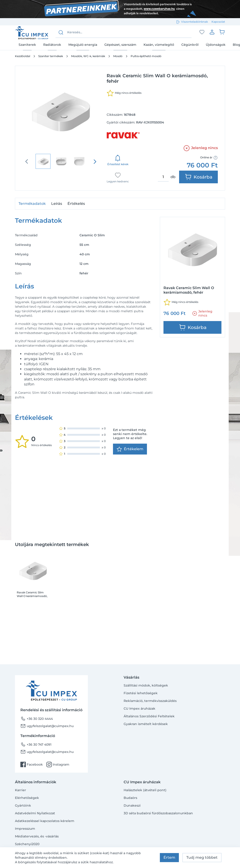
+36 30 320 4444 (37, 719)
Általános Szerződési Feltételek (149, 716)
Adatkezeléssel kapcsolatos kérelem (45, 821)
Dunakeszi (132, 805)
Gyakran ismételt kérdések (146, 724)
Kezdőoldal (23, 56)
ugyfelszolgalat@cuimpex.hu (47, 726)
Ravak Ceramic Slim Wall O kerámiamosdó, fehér (32, 594)
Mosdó (118, 56)
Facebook (32, 764)
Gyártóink (23, 805)
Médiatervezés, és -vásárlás (37, 836)
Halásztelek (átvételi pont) (145, 790)
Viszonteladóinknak (194, 22)
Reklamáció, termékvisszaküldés (150, 701)
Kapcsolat (218, 22)
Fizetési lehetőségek (141, 693)
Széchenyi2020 (27, 844)
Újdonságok (216, 45)
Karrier (20, 790)
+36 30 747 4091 (36, 745)
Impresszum (25, 829)
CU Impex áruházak (139, 708)
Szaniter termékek (51, 56)
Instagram (58, 764)
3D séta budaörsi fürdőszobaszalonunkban (158, 813)
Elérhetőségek (27, 798)
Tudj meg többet (202, 857)
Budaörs (130, 798)
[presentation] (95, 162)
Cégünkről (190, 45)
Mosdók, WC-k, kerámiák (88, 56)
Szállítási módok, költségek (146, 685)
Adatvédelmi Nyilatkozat (35, 813)
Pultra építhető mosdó (146, 56)
